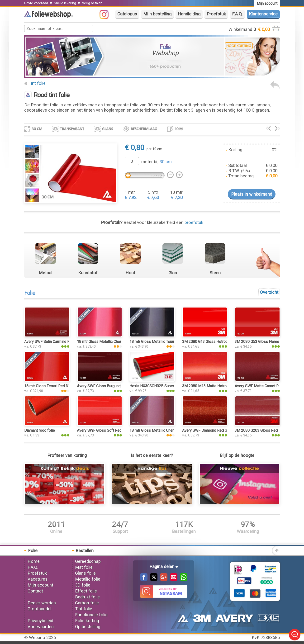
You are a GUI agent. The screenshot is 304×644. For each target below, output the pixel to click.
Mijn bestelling (157, 14)
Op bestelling (88, 627)
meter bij (157, 162)
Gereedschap (88, 561)
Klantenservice (263, 14)
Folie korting (87, 621)
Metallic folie (88, 579)
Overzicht (269, 292)
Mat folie (84, 567)
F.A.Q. (237, 14)
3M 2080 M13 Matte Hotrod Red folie (214, 386)
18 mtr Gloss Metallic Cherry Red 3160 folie (166, 430)
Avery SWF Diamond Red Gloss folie (213, 430)
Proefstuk (216, 14)
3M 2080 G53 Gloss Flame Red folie (265, 342)
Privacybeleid (40, 621)
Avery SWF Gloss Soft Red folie (104, 430)
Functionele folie (91, 615)
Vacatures (38, 579)
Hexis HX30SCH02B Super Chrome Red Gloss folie (172, 386)
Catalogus (127, 14)
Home (34, 561)
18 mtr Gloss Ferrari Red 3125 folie (54, 386)
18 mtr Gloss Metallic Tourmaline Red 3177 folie (170, 342)
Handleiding (189, 14)
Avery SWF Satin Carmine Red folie (53, 342)
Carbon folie (87, 603)
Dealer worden (42, 603)
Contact (35, 591)
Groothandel (39, 609)
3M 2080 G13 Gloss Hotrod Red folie (213, 342)
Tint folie (37, 83)
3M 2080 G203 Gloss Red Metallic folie (268, 430)
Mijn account (40, 585)
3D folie (83, 585)
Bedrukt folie (87, 597)
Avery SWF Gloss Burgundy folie (104, 386)
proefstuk (194, 223)
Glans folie (85, 573)
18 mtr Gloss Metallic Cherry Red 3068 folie (113, 342)
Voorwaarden (41, 627)
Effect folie (86, 591)
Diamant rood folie (40, 430)
